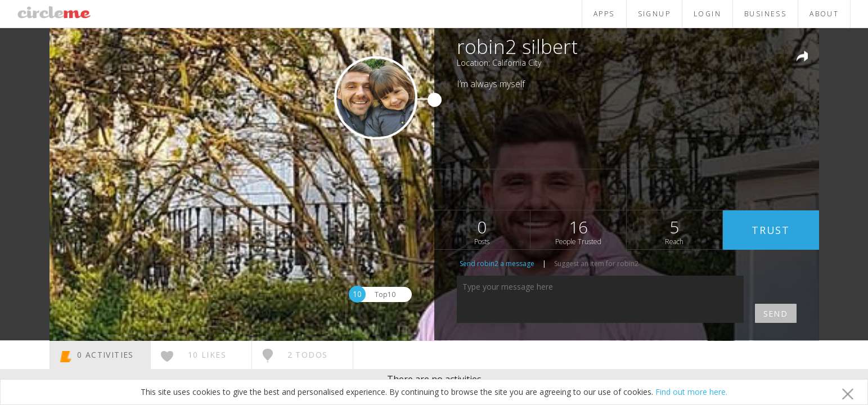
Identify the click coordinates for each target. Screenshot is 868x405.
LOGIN (707, 14)
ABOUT (824, 14)
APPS (604, 14)
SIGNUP (654, 14)
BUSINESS (765, 14)
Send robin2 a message (497, 264)
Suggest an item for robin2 (596, 264)
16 (578, 231)
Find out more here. (691, 392)
